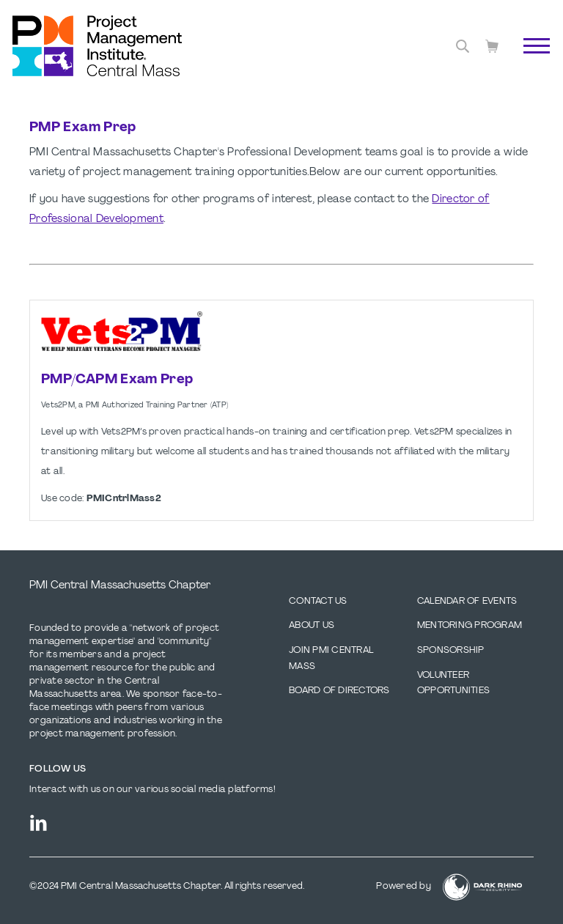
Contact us (318, 602)
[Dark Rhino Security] (482, 887)
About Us (312, 626)
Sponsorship (451, 651)
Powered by (404, 887)
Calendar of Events (467, 602)
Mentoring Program (470, 626)
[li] (38, 823)
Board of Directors (339, 691)
